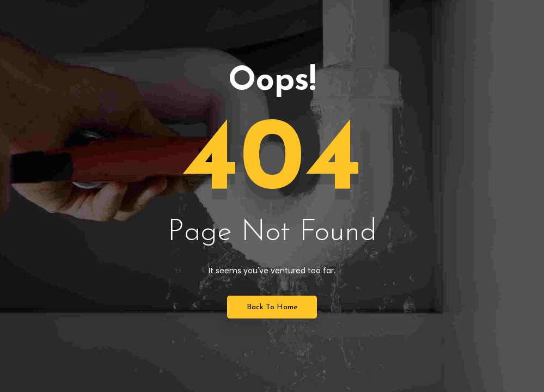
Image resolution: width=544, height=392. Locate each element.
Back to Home (272, 307)
